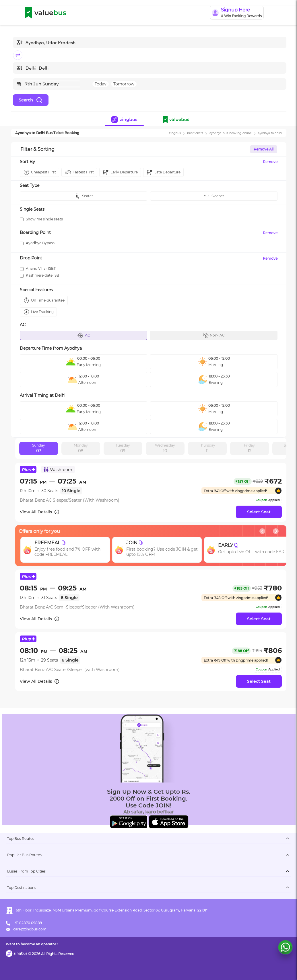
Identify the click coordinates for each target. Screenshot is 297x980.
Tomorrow (124, 84)
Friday (249, 449)
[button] (177, 120)
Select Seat (259, 512)
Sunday (39, 449)
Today (101, 84)
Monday (81, 449)
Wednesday (165, 449)
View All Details (40, 512)
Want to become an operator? (32, 944)
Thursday (207, 449)
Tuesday (123, 449)
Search (31, 100)
